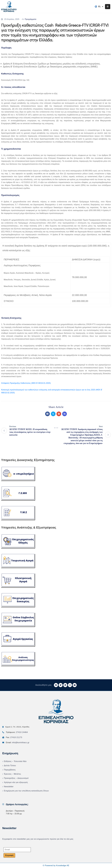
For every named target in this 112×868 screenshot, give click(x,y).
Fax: (14, 737)
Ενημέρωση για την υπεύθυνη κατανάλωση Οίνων (26, 791)
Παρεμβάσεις (10, 770)
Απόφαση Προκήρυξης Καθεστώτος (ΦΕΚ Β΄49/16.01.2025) (26, 383)
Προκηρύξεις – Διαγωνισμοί (16, 778)
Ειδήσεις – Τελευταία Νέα (15, 761)
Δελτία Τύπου (10, 766)
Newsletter (9, 787)
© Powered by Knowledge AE (56, 865)
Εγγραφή (9, 855)
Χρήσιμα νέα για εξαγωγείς (16, 782)
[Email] (17, 850)
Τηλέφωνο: (17, 732)
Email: (18, 743)
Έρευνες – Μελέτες (12, 774)
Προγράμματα (31, 19)
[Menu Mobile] (108, 7)
